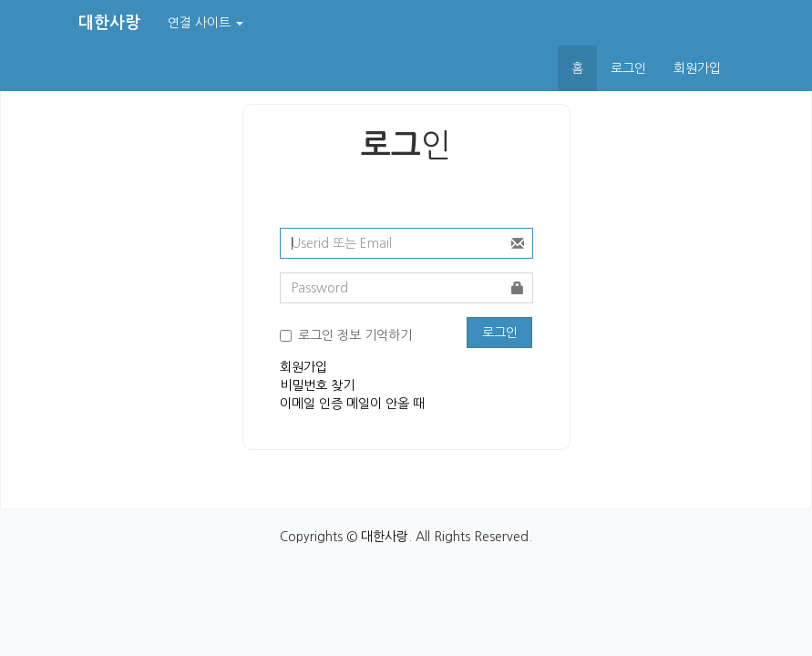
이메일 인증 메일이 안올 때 (352, 404)
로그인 (628, 68)
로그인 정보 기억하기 (355, 335)
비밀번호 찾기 (317, 385)
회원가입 (697, 68)
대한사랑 (385, 537)
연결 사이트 (206, 23)
